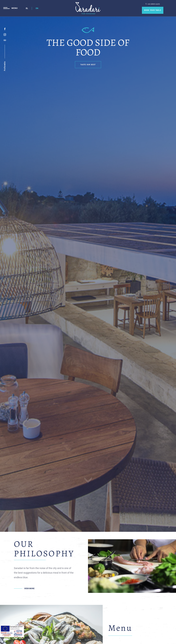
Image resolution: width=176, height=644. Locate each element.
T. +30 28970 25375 (153, 4)
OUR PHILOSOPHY (44, 549)
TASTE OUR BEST (88, 65)
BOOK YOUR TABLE (153, 10)
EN (37, 8)
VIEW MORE (29, 588)
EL (27, 8)
